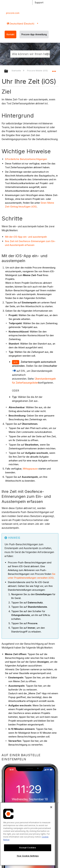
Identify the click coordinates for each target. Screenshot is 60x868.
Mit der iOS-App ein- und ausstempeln (26, 237)
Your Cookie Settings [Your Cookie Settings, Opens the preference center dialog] (28, 856)
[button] (47, 54)
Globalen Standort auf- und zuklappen (54, 70)
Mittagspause (30, 469)
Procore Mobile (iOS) (38, 71)
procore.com (13, 13)
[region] (28, 834)
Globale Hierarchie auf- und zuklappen (8, 71)
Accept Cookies (28, 848)
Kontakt (10, 34)
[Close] (51, 807)
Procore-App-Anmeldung (34, 34)
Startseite (17, 71)
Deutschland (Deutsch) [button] (22, 24)
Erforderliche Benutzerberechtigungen (26, 159)
